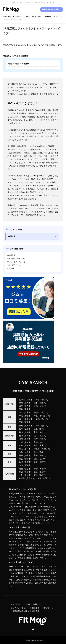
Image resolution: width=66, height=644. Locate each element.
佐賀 (36, 469)
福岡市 (28, 469)
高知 (36, 456)
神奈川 (37, 413)
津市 (41, 429)
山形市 (42, 403)
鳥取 (36, 462)
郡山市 (28, 409)
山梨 (21, 439)
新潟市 (28, 432)
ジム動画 (26, 604)
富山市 (42, 432)
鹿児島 (22, 478)
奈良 (21, 449)
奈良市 (28, 449)
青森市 (44, 400)
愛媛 (21, 456)
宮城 (36, 406)
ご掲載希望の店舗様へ (20, 611)
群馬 (21, 422)
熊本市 (42, 472)
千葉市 (28, 416)
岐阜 (21, 429)
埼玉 (36, 416)
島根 (21, 462)
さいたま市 (44, 416)
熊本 (36, 472)
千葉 (21, 416)
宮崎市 (42, 475)
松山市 (28, 456)
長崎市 (28, 472)
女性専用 (10, 268)
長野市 (42, 439)
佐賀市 (42, 469)
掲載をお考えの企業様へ (51, 9)
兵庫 (21, 446)
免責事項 (36, 608)
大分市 (28, 475)
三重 (36, 429)
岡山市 (42, 459)
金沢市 (28, 436)
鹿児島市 (31, 478)
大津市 (42, 446)
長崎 (21, 472)
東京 (21, 413)
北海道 (22, 400)
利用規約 (37, 604)
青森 (38, 400)
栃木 (21, 419)
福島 (21, 409)
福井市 (42, 436)
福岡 (21, 469)
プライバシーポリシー (20, 608)
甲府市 (28, 439)
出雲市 (28, 462)
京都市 (42, 442)
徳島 (21, 452)
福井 (36, 436)
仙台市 (42, 406)
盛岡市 (28, 406)
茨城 (38, 419)
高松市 (42, 452)
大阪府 (10, 64)
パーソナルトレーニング (16, 259)
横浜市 (44, 413)
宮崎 (36, 475)
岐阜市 (28, 429)
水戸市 (44, 419)
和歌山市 (45, 449)
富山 (36, 432)
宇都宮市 (29, 419)
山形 (36, 403)
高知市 (42, 456)
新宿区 (28, 413)
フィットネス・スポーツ (16, 262)
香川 (36, 452)
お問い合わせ (48, 608)
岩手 (21, 406)
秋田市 (28, 403)
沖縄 (40, 478)
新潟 (21, 432)
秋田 (21, 403)
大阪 (21, 442)
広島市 (28, 459)
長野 (36, 439)
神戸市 (28, 446)
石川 (21, 436)
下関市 (28, 465)
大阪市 (17, 64)
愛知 (21, 426)
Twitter (33, 629)
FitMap (27, 640)
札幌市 (30, 400)
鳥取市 (42, 462)
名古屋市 (29, 426)
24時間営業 (11, 255)
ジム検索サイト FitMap (13, 16)
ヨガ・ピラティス (14, 265)
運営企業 (36, 611)
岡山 (36, 459)
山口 (21, 465)
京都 (36, 442)
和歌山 (37, 449)
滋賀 (36, 446)
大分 (21, 475)
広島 (21, 459)
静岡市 (44, 426)
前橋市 (28, 422)
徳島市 (28, 452)
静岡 (38, 426)
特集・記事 (15, 604)
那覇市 (46, 478)
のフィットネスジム (33, 16)
